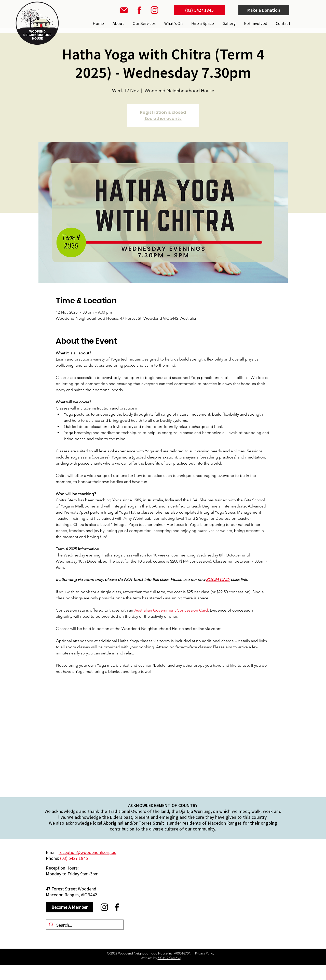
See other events (163, 119)
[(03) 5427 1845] (199, 10)
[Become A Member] (69, 907)
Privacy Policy (205, 953)
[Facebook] (117, 907)
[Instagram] (104, 907)
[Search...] (84, 925)
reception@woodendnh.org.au (87, 852)
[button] (144, 23)
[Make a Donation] (264, 10)
